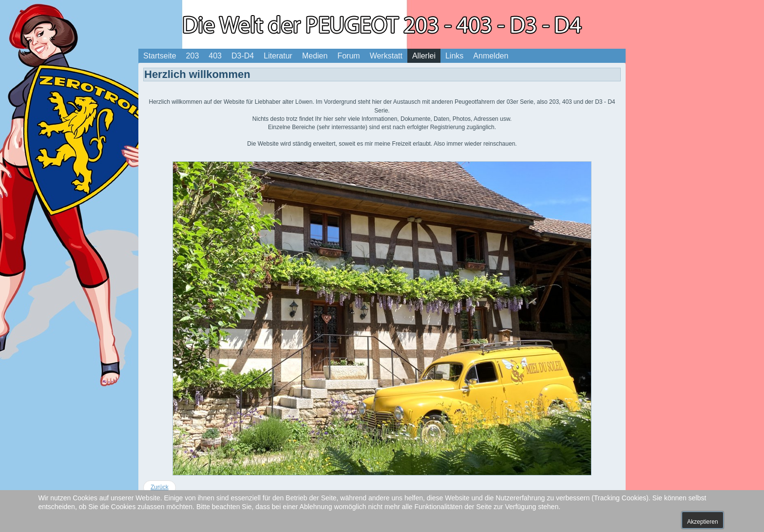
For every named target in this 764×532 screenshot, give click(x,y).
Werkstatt (386, 56)
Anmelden (491, 56)
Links (454, 56)
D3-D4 (243, 56)
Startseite (160, 56)
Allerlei (424, 56)
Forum (348, 56)
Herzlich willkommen (197, 74)
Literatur (278, 56)
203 (193, 56)
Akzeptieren (702, 522)
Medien (315, 56)
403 (215, 56)
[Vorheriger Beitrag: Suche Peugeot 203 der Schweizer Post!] (160, 487)
